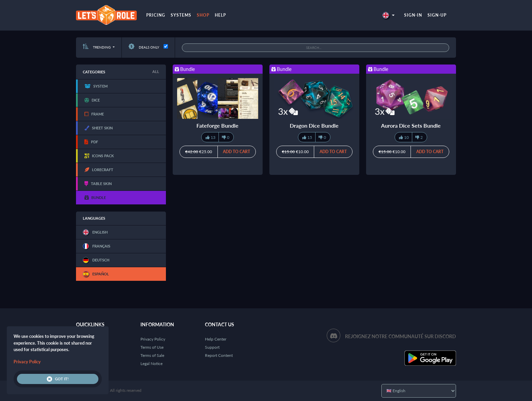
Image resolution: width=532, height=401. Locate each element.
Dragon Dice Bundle (314, 125)
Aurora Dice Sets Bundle (411, 125)
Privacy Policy (153, 339)
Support (212, 347)
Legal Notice (151, 363)
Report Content (219, 355)
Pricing (156, 15)
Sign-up (437, 15)
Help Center (216, 339)
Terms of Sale (152, 355)
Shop (203, 15)
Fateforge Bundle (217, 125)
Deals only (144, 47)
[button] (388, 15)
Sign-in (413, 15)
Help (220, 15)
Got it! (58, 379)
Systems (181, 15)
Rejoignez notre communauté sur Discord (401, 336)
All (156, 71)
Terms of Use (152, 347)
